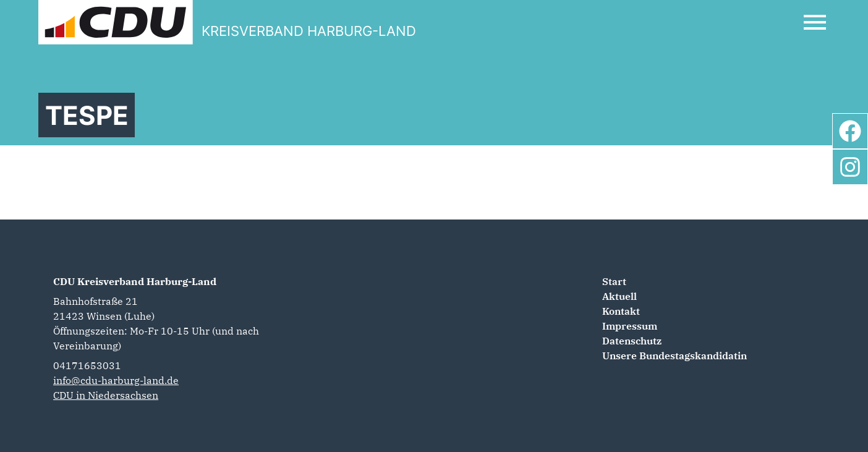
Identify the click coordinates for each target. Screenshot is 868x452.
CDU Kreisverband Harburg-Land (135, 281)
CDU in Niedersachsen (106, 395)
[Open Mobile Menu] (815, 22)
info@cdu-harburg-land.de (116, 380)
